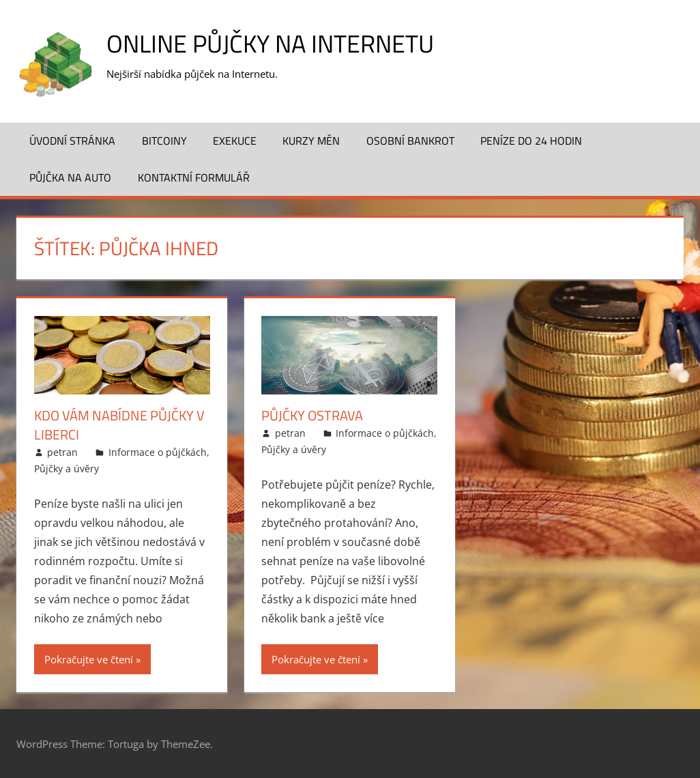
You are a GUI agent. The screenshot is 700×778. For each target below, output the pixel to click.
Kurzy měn (311, 141)
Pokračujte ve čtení (89, 659)
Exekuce (235, 141)
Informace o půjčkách (158, 452)
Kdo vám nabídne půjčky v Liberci (119, 425)
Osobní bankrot (410, 141)
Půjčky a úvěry (67, 469)
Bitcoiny (164, 141)
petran (62, 452)
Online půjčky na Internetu (270, 43)
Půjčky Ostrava (312, 415)
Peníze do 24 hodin (531, 141)
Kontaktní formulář (194, 177)
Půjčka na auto (70, 177)
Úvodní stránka (72, 141)
